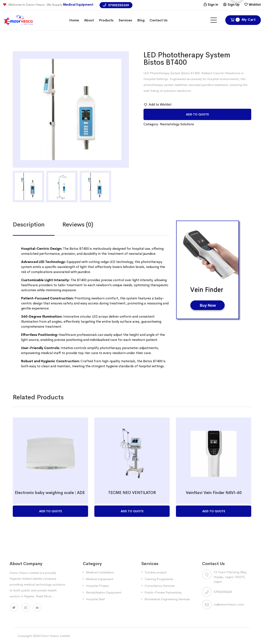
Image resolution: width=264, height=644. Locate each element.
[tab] (38, 225)
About (89, 20)
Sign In (213, 5)
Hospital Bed (95, 599)
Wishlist (255, 5)
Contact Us (159, 20)
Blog (141, 20)
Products (106, 20)
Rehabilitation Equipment (104, 592)
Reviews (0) (78, 224)
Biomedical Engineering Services (167, 599)
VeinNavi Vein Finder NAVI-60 (214, 493)
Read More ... (46, 596)
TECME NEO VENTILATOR (132, 493)
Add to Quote (197, 114)
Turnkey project (156, 572)
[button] (158, 105)
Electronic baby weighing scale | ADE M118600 (59, 493)
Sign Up (233, 5)
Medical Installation (100, 572)
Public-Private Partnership (163, 592)
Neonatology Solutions (177, 124)
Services (125, 20)
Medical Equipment (78, 5)
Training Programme (159, 579)
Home (74, 20)
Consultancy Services (160, 586)
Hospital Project (97, 586)
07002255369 (116, 5)
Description (29, 224)
